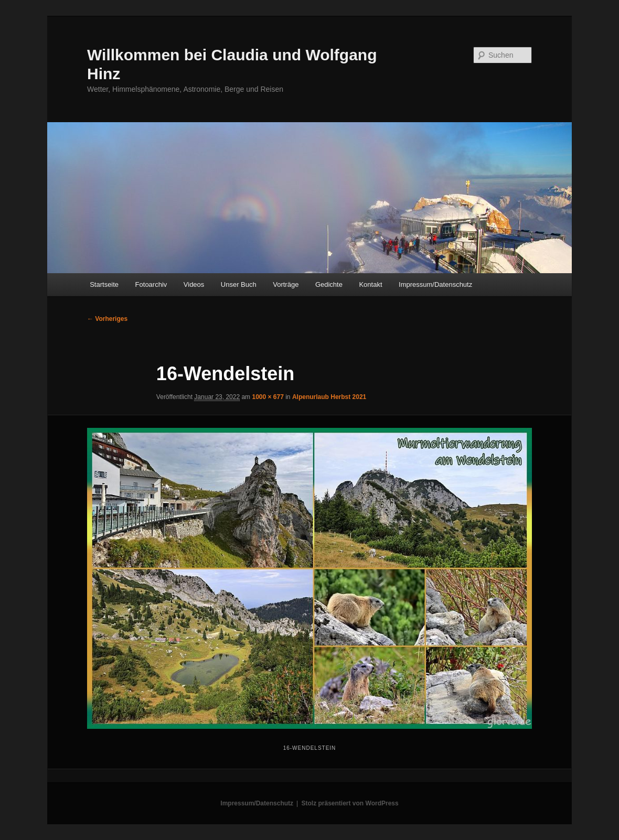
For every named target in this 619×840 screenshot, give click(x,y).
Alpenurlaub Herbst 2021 (329, 397)
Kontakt (370, 284)
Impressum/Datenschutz (435, 284)
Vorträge (286, 284)
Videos (194, 284)
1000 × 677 (268, 397)
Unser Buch (239, 284)
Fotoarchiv (151, 284)
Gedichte (329, 284)
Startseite (104, 284)
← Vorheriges (107, 319)
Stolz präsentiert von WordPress (350, 803)
